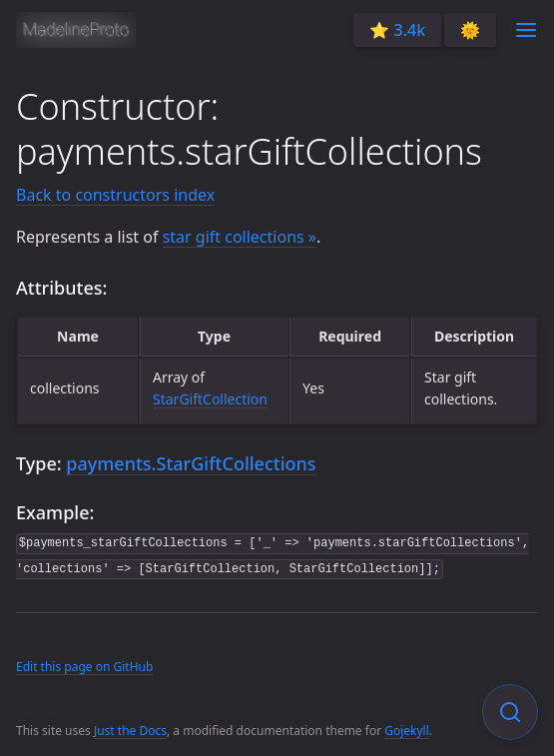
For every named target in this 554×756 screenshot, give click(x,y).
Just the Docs (130, 731)
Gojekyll (407, 731)
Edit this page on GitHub (84, 667)
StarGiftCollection (210, 399)
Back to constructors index (115, 195)
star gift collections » (240, 237)
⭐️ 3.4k (397, 30)
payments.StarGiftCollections (191, 463)
